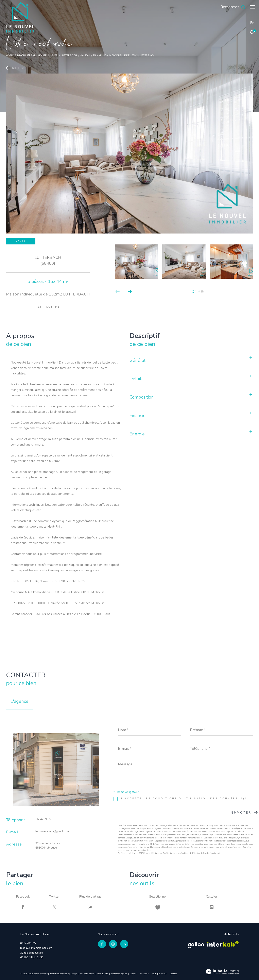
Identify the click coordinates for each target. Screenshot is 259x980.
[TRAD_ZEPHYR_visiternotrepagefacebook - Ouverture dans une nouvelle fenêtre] (102, 944)
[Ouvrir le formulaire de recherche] (231, 7)
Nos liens (144, 974)
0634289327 (44, 819)
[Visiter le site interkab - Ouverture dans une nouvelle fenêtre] (223, 944)
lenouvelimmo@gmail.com (52, 831)
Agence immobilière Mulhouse (26, 55)
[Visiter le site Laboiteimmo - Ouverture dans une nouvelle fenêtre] (222, 972)
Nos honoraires (87, 974)
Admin (134, 974)
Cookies (173, 974)
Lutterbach (69, 55)
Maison (85, 55)
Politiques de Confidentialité (163, 853)
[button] (130, 292)
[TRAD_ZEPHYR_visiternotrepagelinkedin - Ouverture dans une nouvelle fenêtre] (124, 944)
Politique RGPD (159, 974)
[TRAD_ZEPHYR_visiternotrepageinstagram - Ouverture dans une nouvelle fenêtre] (113, 944)
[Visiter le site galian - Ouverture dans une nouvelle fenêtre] (196, 944)
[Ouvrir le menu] (253, 7)
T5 (94, 55)
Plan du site (103, 974)
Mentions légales (119, 974)
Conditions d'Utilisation (190, 853)
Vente (54, 55)
